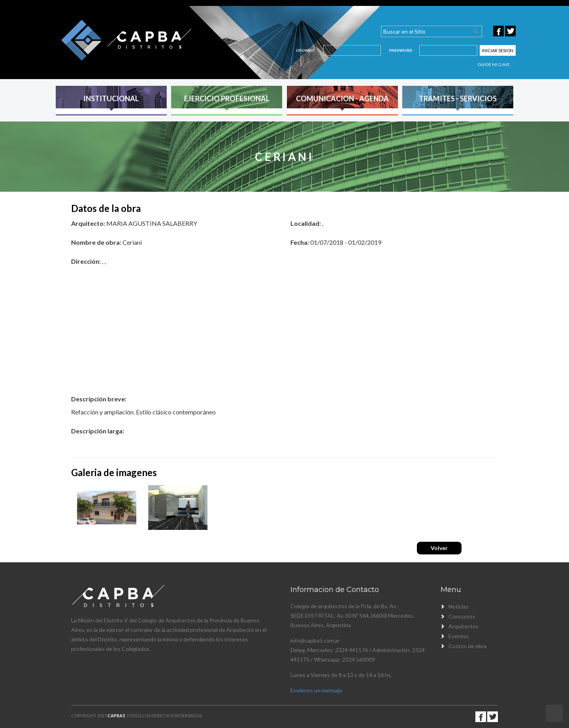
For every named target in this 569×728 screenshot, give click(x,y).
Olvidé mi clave (494, 64)
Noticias (459, 606)
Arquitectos (463, 626)
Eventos (459, 636)
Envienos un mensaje (316, 690)
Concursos (462, 616)
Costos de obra (467, 646)
